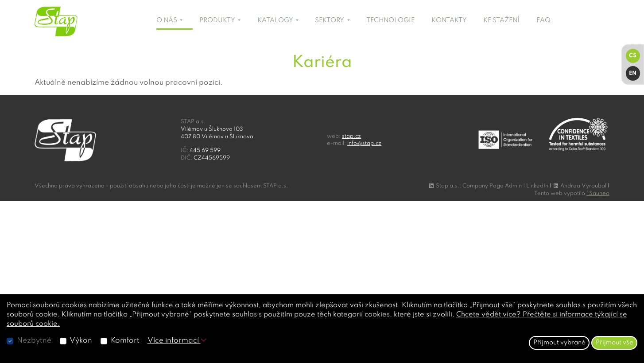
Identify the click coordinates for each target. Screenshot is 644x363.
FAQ (543, 20)
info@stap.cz (364, 143)
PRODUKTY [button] (218, 20)
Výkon (81, 341)
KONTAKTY (449, 20)
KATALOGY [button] (276, 20)
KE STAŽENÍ (501, 20)
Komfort (125, 341)
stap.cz (351, 136)
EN (633, 73)
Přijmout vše (615, 343)
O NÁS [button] (167, 20)
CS (633, 56)
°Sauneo (598, 193)
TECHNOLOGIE (390, 20)
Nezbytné (34, 341)
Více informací (177, 341)
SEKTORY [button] (330, 20)
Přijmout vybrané (559, 343)
